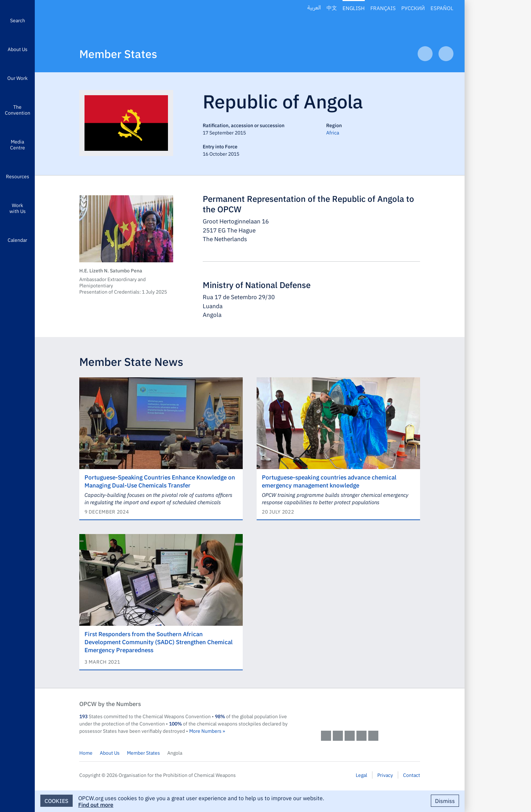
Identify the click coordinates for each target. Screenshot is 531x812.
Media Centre (18, 144)
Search (18, 20)
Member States (118, 53)
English (354, 8)
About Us (18, 49)
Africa (333, 132)
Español (442, 8)
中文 (332, 8)
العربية (314, 8)
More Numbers (205, 731)
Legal (361, 775)
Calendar (17, 240)
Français (383, 8)
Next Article (446, 54)
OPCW (371, 711)
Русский (413, 8)
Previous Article (425, 54)
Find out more (96, 804)
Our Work (17, 78)
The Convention (18, 110)
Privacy (385, 775)
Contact (412, 775)
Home (86, 753)
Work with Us (18, 208)
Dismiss (445, 801)
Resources (18, 176)
